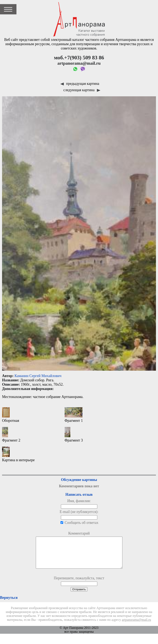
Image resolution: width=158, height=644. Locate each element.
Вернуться (9, 604)
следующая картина (82, 90)
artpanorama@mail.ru (136, 626)
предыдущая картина (80, 84)
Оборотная (11, 415)
